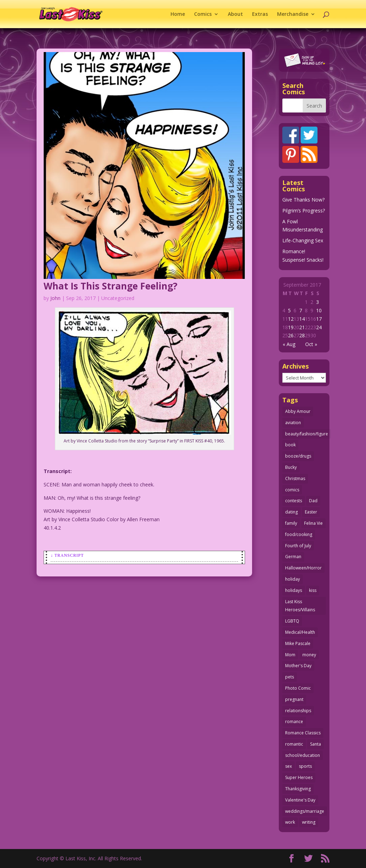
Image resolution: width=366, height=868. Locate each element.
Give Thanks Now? (303, 200)
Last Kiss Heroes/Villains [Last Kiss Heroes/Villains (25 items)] (300, 606)
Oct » (311, 344)
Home (178, 14)
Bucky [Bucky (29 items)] (291, 467)
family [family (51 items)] (291, 523)
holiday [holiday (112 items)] (293, 579)
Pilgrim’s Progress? (304, 210)
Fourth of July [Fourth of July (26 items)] (298, 546)
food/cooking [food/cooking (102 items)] (299, 534)
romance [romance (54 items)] (294, 722)
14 (302, 319)
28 (302, 335)
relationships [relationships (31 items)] (298, 711)
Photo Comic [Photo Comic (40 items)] (298, 688)
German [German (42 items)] (293, 557)
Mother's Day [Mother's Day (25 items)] (298, 666)
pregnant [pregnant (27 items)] (294, 699)
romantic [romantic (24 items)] (294, 744)
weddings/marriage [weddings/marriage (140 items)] (305, 811)
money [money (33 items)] (309, 655)
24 (319, 327)
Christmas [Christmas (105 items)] (295, 478)
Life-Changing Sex (303, 240)
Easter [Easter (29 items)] (311, 512)
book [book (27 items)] (290, 445)
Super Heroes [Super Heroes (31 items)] (299, 777)
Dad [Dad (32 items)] (313, 501)
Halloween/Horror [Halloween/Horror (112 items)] (303, 568)
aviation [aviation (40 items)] (293, 423)
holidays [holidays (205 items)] (294, 590)
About (235, 14)
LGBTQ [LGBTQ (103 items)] (292, 621)
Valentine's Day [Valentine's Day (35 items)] (300, 800)
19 (291, 327)
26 (291, 335)
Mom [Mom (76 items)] (290, 655)
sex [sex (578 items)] (288, 766)
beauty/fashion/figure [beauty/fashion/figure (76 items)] (307, 434)
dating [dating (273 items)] (291, 512)
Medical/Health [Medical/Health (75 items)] (300, 632)
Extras (260, 14)
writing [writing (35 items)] (309, 822)
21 (302, 327)
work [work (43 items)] (290, 822)
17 (319, 319)
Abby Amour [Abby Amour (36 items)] (298, 411)
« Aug (289, 344)
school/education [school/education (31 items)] (303, 755)
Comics (203, 14)
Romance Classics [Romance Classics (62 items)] (303, 733)
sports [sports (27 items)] (305, 766)
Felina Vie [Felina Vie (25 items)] (313, 523)
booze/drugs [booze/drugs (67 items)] (298, 456)
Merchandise (293, 14)
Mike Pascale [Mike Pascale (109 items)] (298, 643)
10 (319, 310)
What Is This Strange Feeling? (111, 286)
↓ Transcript (67, 555)
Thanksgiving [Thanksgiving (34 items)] (298, 789)
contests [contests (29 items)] (294, 501)
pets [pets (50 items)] (290, 677)
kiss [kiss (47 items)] (313, 590)
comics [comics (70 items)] (292, 490)
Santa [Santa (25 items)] (316, 744)
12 (291, 319)
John (55, 298)
